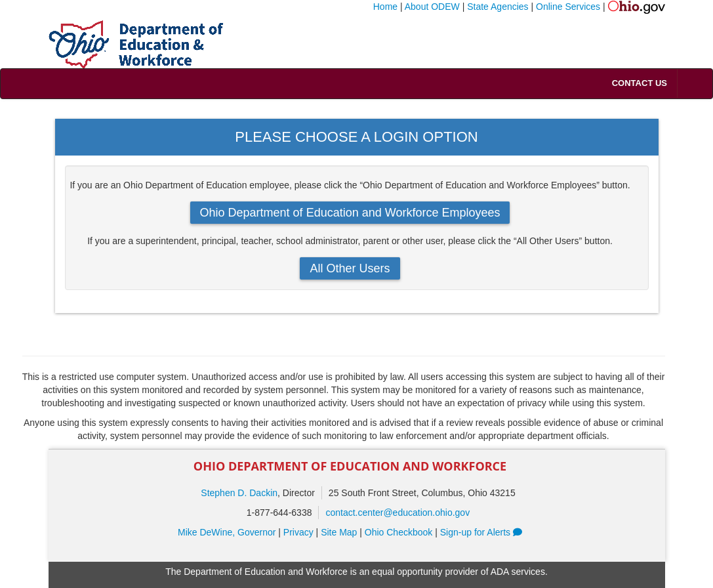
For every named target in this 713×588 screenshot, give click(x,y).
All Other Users (350, 268)
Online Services (568, 7)
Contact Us (640, 83)
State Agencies (498, 7)
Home (385, 7)
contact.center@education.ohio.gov (397, 513)
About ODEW (432, 7)
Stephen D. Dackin (239, 493)
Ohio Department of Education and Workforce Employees (350, 213)
